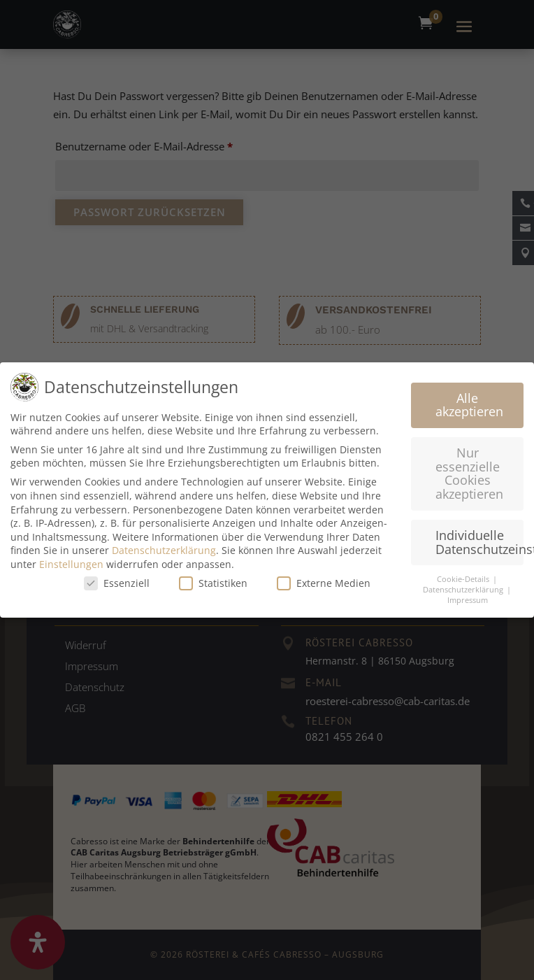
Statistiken (213, 582)
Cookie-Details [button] (464, 579)
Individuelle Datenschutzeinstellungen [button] (479, 541)
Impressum (468, 599)
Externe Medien (324, 582)
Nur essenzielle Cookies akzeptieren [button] (469, 473)
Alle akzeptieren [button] (469, 404)
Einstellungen (71, 563)
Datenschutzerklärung (164, 550)
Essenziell (117, 582)
